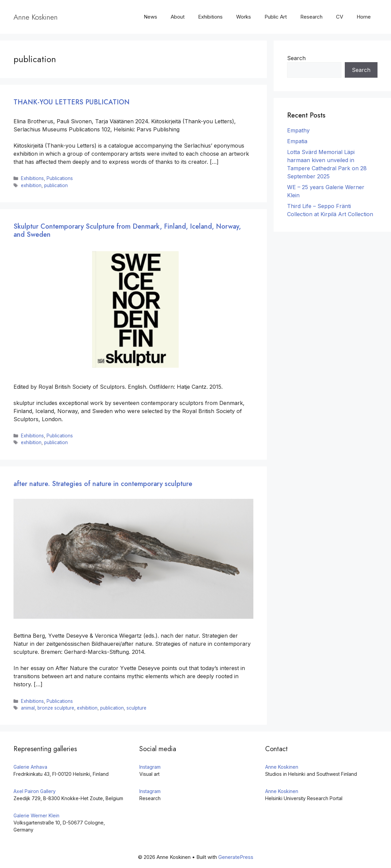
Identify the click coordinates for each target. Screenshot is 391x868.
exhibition (31, 185)
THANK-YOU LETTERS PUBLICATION (72, 102)
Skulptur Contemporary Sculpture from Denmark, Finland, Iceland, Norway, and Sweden (127, 231)
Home (364, 17)
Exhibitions (210, 17)
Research (311, 17)
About (178, 17)
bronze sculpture (56, 708)
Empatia (297, 141)
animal (28, 708)
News (150, 17)
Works (244, 17)
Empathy (298, 130)
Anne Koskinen (36, 17)
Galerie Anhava (30, 767)
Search (296, 58)
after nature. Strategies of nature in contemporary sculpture (103, 484)
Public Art (276, 17)
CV (340, 17)
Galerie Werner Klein (36, 815)
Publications (60, 178)
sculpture (136, 708)
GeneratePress (236, 857)
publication (56, 185)
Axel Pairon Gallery (35, 791)
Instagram (150, 767)
